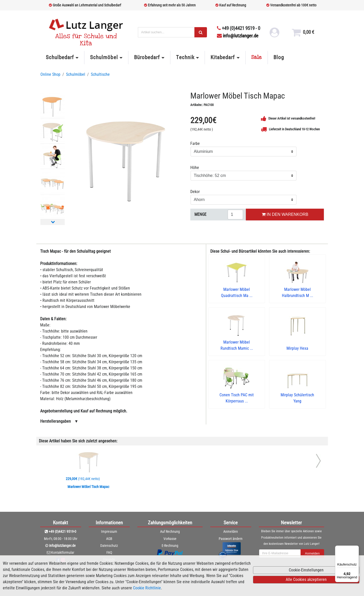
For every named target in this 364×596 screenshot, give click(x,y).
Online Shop (50, 74)
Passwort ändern (231, 539)
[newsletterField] (280, 554)
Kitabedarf (223, 57)
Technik (185, 57)
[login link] (274, 34)
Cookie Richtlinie (147, 588)
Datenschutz (109, 546)
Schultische (100, 74)
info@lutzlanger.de (238, 36)
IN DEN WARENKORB (285, 214)
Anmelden (231, 531)
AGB (109, 539)
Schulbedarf (60, 57)
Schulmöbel (104, 57)
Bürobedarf (147, 57)
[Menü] (356, 549)
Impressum (109, 531)
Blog (279, 57)
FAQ (109, 552)
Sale (257, 57)
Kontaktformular (63, 552)
